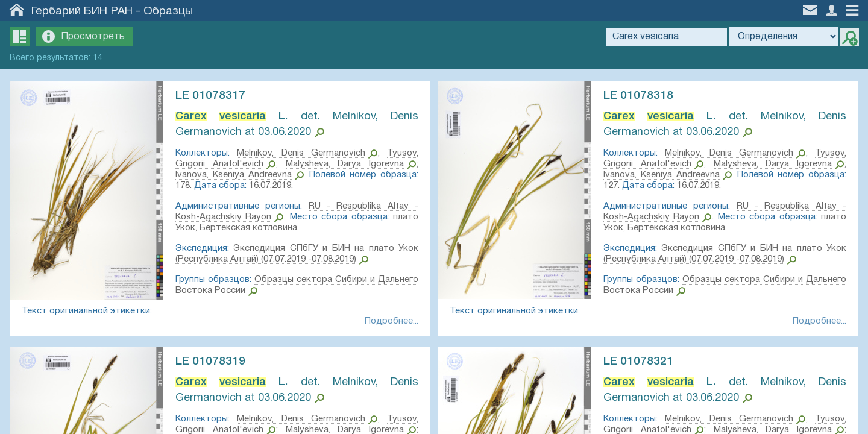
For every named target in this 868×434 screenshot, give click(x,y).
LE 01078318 (641, 96)
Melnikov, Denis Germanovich (301, 153)
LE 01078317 (213, 96)
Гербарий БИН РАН (82, 11)
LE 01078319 (213, 363)
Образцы (168, 11)
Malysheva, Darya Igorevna (344, 164)
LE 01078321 (641, 363)
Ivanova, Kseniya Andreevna (235, 175)
